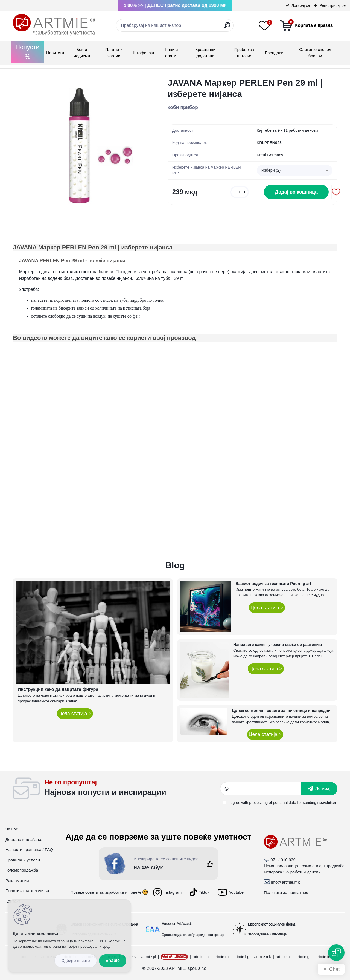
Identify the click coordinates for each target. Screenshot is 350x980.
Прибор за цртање (244, 53)
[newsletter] (319, 789)
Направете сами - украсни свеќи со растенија (278, 645)
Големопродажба (22, 870)
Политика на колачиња (27, 891)
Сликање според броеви (315, 53)
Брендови (274, 53)
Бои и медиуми (82, 53)
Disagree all (75, 961)
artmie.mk (263, 957)
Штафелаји (144, 53)
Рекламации (17, 880)
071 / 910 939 (283, 860)
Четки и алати (171, 53)
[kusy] (240, 192)
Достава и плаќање (24, 839)
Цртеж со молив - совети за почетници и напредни (281, 711)
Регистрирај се (332, 5)
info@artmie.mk (285, 882)
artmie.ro (221, 957)
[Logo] (54, 25)
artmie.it (322, 957)
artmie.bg (241, 957)
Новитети (55, 53)
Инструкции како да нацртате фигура (58, 689)
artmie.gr (303, 957)
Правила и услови (23, 860)
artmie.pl (149, 957)
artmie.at (283, 957)
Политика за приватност (287, 893)
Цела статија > (75, 714)
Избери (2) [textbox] (271, 170)
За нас (12, 829)
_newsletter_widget (132, 789)
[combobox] (295, 171)
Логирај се (301, 5)
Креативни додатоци (205, 53)
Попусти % (28, 52)
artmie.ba (201, 957)
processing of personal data (273, 803)
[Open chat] (336, 953)
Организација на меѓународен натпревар (193, 935)
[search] (227, 28)
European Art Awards (177, 924)
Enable (113, 960)
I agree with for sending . (283, 803)
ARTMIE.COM (174, 957)
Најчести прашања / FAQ (29, 850)
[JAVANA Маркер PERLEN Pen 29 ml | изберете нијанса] (81, 146)
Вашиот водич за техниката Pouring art (273, 584)
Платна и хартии (114, 53)
